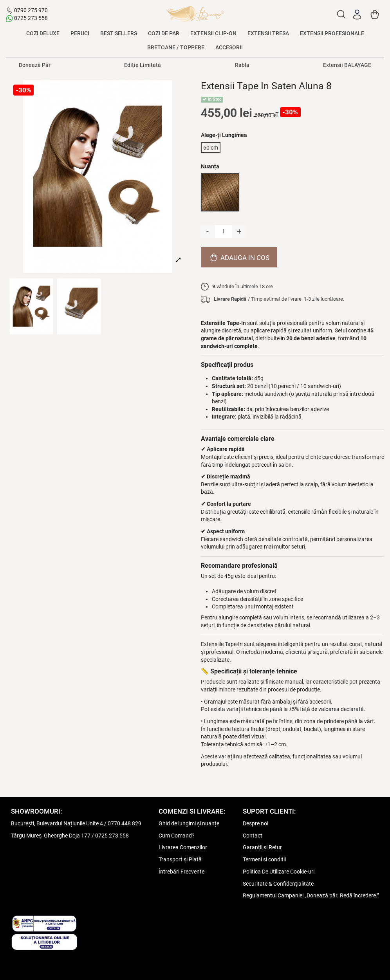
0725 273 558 (31, 18)
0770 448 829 (125, 823)
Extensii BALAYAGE (347, 65)
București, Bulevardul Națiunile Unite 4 (57, 823)
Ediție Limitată (143, 65)
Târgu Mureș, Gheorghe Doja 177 (51, 836)
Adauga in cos (239, 257)
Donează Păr (35, 65)
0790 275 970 (31, 10)
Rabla (242, 65)
